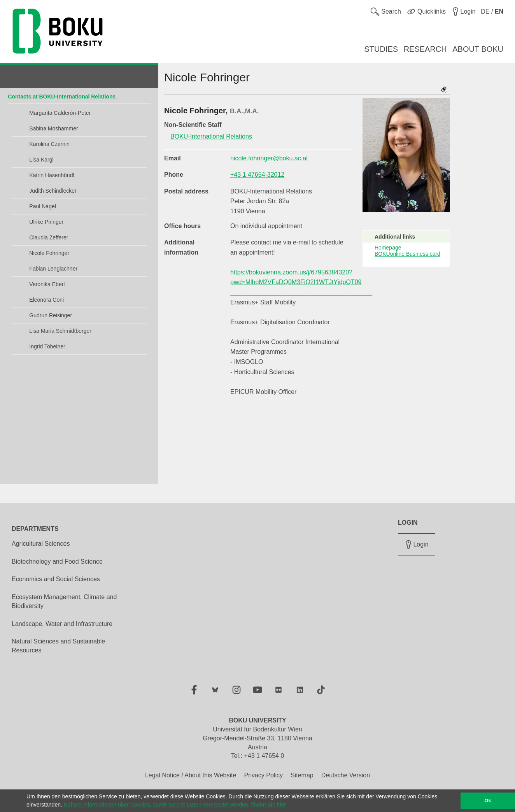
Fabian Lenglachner (53, 269)
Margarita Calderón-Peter (60, 113)
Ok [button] (488, 801)
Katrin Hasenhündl (52, 175)
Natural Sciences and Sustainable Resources (58, 646)
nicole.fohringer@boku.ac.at (269, 158)
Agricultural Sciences (41, 544)
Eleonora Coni (46, 300)
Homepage (388, 248)
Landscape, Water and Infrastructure (62, 624)
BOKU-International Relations (211, 136)
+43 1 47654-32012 (257, 175)
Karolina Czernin (49, 144)
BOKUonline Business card (407, 254)
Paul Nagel (43, 206)
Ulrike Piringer (46, 222)
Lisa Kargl (41, 160)
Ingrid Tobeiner (47, 346)
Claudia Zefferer (49, 237)
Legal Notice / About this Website (191, 775)
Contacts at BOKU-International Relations (62, 97)
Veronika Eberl (47, 284)
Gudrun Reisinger (51, 315)
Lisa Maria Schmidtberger (60, 331)
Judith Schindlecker (53, 191)
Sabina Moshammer (53, 128)
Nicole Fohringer (49, 253)
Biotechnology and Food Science (57, 562)
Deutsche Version (346, 775)
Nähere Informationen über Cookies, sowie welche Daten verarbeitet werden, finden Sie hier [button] (175, 805)
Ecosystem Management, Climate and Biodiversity (64, 601)
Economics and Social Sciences (56, 579)
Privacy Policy (263, 775)
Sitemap (302, 775)
